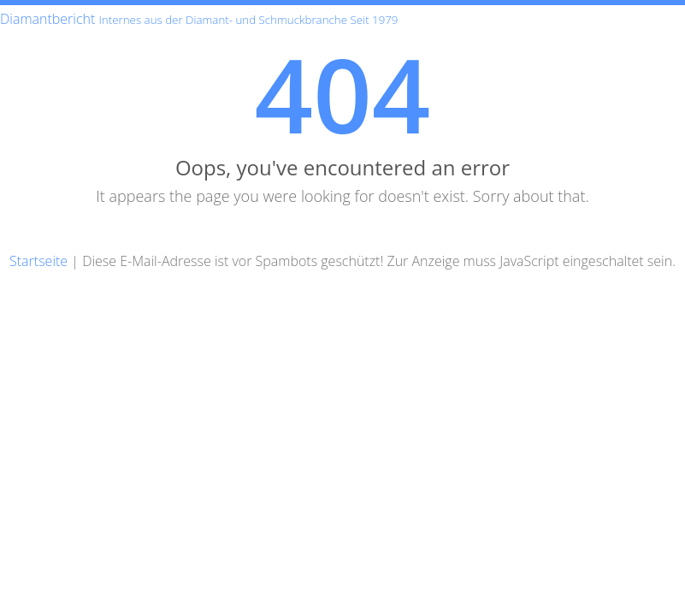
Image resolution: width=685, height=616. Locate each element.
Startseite (38, 261)
